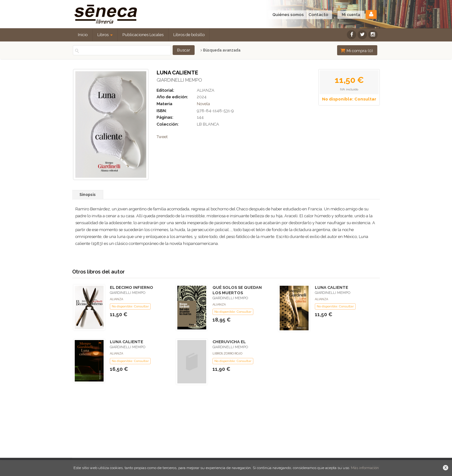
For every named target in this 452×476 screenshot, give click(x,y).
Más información (365, 468)
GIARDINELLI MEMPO (179, 80)
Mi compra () (357, 50)
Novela (203, 104)
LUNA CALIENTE (331, 287)
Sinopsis (88, 195)
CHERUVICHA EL (229, 342)
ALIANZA (206, 90)
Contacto (318, 15)
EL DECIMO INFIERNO (132, 287)
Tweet (162, 137)
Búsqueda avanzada (221, 50)
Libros (105, 35)
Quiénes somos (288, 15)
